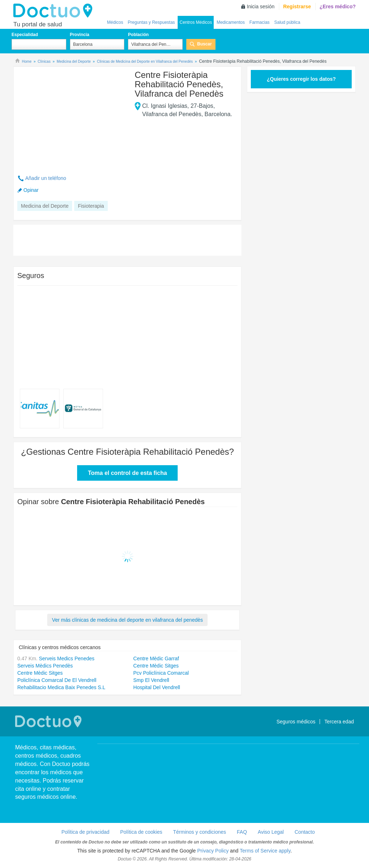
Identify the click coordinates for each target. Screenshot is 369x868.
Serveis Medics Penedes (67, 658)
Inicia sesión (261, 6)
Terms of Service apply (265, 851)
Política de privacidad (85, 832)
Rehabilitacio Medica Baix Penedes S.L (61, 687)
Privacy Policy (213, 851)
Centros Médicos (196, 22)
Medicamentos (231, 22)
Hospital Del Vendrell (157, 687)
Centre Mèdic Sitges (156, 666)
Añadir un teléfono (46, 178)
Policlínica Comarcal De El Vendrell (57, 680)
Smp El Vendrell (151, 680)
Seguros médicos (296, 722)
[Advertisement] (72, 116)
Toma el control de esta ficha (127, 473)
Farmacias (259, 22)
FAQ (242, 832)
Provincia (80, 35)
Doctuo (55, 11)
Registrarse (297, 6)
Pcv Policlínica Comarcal (161, 673)
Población (138, 35)
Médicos (115, 22)
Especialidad (25, 35)
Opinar (31, 190)
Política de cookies (141, 832)
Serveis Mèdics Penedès (45, 666)
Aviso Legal (271, 832)
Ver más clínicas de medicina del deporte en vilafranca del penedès (127, 620)
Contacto (304, 832)
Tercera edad (339, 722)
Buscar (204, 44)
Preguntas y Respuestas (152, 22)
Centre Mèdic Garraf (156, 658)
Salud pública (287, 22)
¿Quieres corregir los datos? (301, 79)
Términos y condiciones (199, 832)
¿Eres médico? (338, 6)
